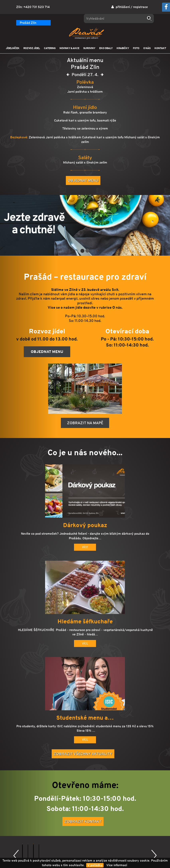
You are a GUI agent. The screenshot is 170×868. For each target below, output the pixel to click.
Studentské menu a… (85, 718)
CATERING (50, 48)
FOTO (136, 48)
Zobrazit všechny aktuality (83, 754)
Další (154, 855)
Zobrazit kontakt (83, 821)
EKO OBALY (106, 48)
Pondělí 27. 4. (85, 75)
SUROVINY (89, 48)
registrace (140, 7)
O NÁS (147, 48)
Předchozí (16, 855)
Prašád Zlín (28, 23)
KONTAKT (160, 48)
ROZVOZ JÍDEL (32, 48)
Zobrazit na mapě (85, 423)
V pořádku (95, 865)
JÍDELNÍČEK (13, 48)
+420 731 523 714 (37, 7)
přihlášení (123, 7)
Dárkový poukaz (85, 525)
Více (85, 547)
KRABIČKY (123, 48)
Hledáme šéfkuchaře (85, 622)
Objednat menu (83, 180)
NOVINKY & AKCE (69, 48)
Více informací (117, 865)
